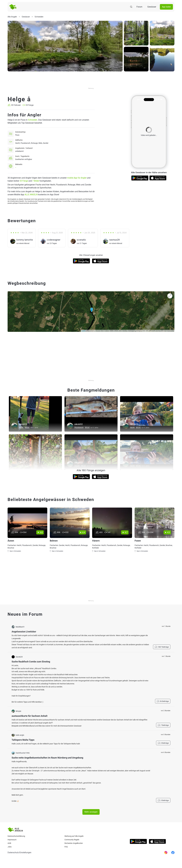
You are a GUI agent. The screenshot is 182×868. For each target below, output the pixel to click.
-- (16, 167)
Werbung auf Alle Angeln (74, 836)
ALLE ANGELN (31, 195)
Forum (139, 7)
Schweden (33, 120)
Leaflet (83, 331)
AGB (9, 843)
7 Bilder (36, 181)
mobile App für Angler (77, 178)
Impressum (12, 840)
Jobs (10, 847)
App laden (166, 7)
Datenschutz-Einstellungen (19, 852)
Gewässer (152, 7)
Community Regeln (72, 840)
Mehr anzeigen (91, 812)
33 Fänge (24, 181)
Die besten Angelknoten (74, 843)
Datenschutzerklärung (16, 836)
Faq (66, 847)
